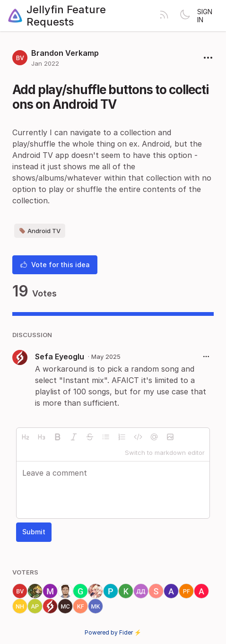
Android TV (40, 231)
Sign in (205, 16)
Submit (34, 532)
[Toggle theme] (185, 16)
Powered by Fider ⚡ (113, 632)
